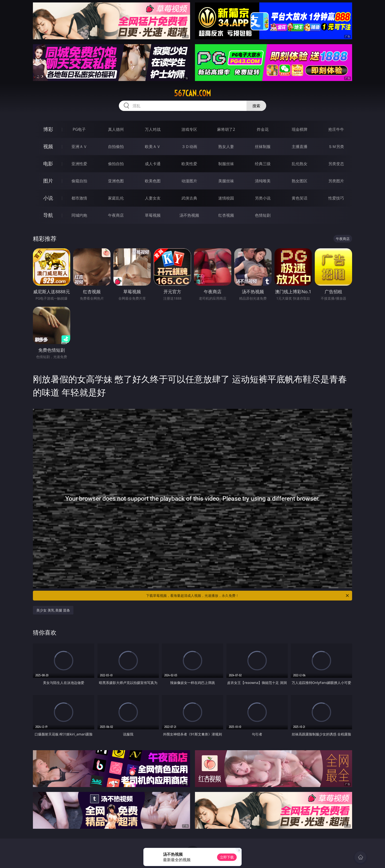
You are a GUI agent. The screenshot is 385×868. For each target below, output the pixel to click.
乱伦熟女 (300, 164)
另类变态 (336, 164)
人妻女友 (153, 198)
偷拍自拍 (116, 164)
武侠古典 (189, 198)
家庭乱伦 (116, 198)
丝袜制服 (263, 147)
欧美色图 (153, 181)
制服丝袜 (226, 164)
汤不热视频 (189, 215)
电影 (48, 164)
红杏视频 (226, 215)
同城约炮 (79, 215)
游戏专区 (189, 129)
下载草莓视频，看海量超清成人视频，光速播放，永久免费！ (248, 596)
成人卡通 (153, 164)
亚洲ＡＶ (79, 147)
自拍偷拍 (116, 147)
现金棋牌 (300, 129)
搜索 (256, 106)
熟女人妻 (226, 147)
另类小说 (263, 198)
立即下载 (227, 857)
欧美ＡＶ (153, 147)
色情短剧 (263, 215)
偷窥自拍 (79, 181)
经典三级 (263, 164)
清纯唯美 (263, 181)
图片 (48, 181)
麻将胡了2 (226, 129)
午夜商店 (116, 215)
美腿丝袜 (226, 181)
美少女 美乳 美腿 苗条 (53, 610)
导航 (48, 215)
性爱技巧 (336, 198)
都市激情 (79, 198)
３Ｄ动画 (189, 147)
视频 (48, 146)
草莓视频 (153, 215)
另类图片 (336, 181)
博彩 (48, 129)
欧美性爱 (189, 164)
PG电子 (79, 129)
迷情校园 (226, 198)
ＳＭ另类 (336, 147)
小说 (48, 198)
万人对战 (153, 129)
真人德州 (116, 129)
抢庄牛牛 (336, 129)
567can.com (192, 93)
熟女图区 (300, 181)
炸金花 (263, 129)
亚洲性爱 (79, 164)
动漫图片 (189, 181)
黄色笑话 (300, 198)
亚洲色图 (116, 181)
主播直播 (300, 147)
